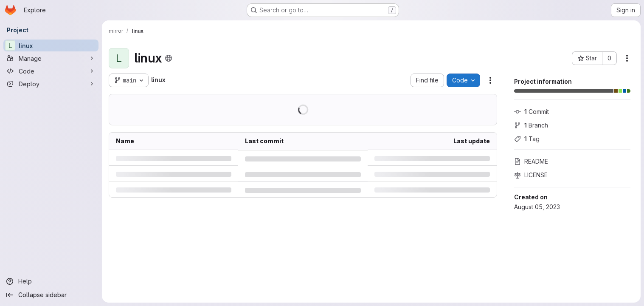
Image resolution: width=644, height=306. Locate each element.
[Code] (51, 71)
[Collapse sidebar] (51, 295)
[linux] (51, 45)
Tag (527, 139)
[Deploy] (51, 84)
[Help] (51, 281)
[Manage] (51, 58)
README (531, 161)
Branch (531, 125)
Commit (532, 112)
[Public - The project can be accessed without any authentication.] (169, 58)
